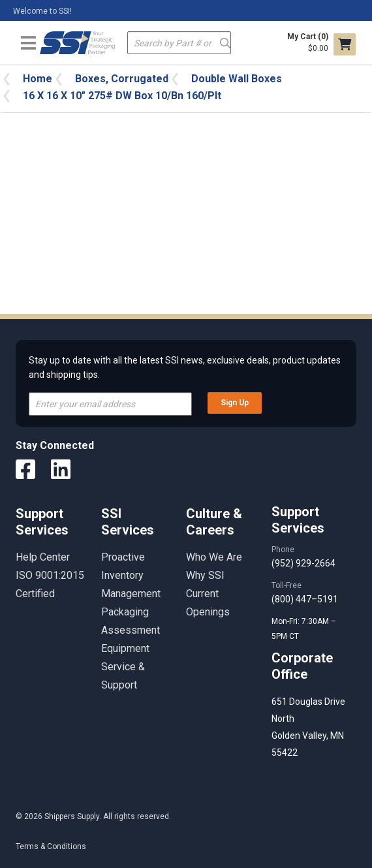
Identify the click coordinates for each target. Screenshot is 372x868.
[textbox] (179, 43)
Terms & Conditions (51, 846)
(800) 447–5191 (305, 599)
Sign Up (235, 403)
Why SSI (205, 575)
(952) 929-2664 (303, 563)
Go (225, 42)
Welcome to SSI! (42, 11)
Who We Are (214, 557)
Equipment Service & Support (125, 667)
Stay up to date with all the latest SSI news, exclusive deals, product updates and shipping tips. (185, 367)
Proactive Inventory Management (131, 575)
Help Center (43, 557)
